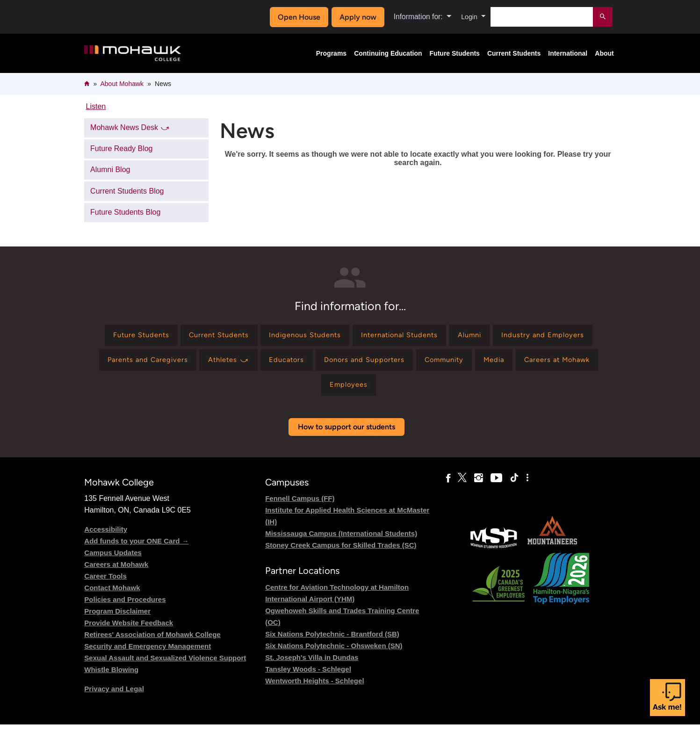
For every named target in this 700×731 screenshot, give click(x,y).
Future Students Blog (125, 212)
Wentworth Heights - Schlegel (314, 687)
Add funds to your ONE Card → (136, 548)
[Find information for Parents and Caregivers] (254, 364)
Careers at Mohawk (116, 571)
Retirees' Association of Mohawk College (152, 641)
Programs (331, 53)
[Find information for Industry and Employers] (145, 364)
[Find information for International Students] (459, 337)
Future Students (455, 53)
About (604, 53)
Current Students (514, 53)
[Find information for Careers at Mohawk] (340, 390)
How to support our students (346, 433)
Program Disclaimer (117, 618)
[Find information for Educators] (404, 364)
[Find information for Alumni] (537, 337)
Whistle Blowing (111, 677)
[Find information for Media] (270, 390)
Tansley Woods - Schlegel (308, 676)
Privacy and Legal (114, 696)
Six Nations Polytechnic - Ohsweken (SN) (334, 652)
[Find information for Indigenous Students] (356, 337)
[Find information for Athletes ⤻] (341, 364)
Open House (297, 17)
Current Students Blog (127, 191)
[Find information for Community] (574, 364)
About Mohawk (122, 84)
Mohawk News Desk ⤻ (130, 127)
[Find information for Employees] (418, 390)
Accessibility (106, 536)
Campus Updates (113, 560)
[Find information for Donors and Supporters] (487, 364)
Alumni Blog (110, 170)
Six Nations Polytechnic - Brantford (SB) (332, 641)
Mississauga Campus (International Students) (341, 540)
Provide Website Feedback (129, 630)
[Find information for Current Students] (263, 337)
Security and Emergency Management (148, 653)
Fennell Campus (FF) (300, 505)
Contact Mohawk (112, 595)
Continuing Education (388, 53)
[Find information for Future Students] (178, 337)
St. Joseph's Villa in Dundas (312, 664)
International (568, 53)
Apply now (356, 17)
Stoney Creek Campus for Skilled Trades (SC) (341, 552)
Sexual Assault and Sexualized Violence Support (165, 665)
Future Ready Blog (121, 148)
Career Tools (105, 583)
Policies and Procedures (125, 606)
